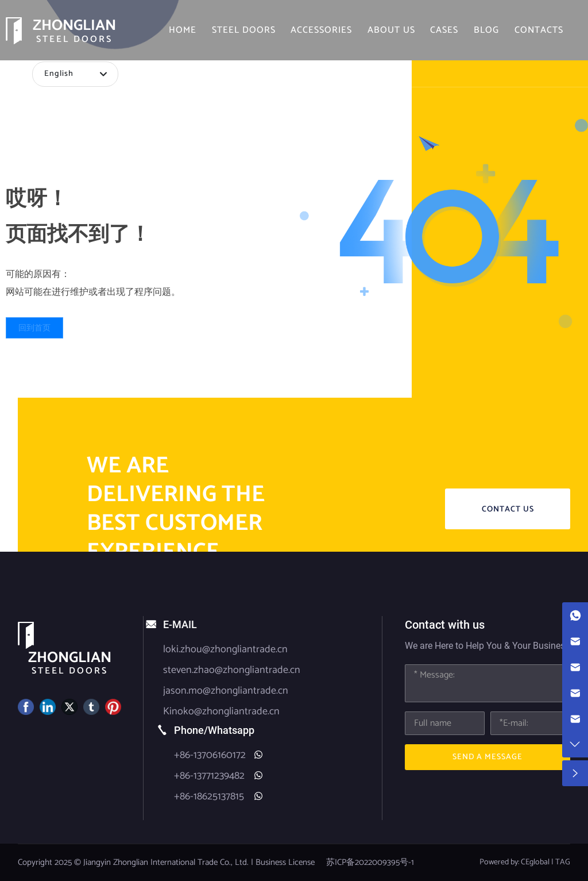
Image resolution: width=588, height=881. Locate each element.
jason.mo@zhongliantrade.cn (226, 691)
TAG (563, 862)
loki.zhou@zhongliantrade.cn (225, 649)
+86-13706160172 (210, 755)
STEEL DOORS (74, 39)
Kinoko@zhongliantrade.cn (221, 711)
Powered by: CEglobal (514, 862)
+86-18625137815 (209, 797)
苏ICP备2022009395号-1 (370, 862)
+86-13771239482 (209, 776)
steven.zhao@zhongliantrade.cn (232, 670)
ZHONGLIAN (74, 26)
